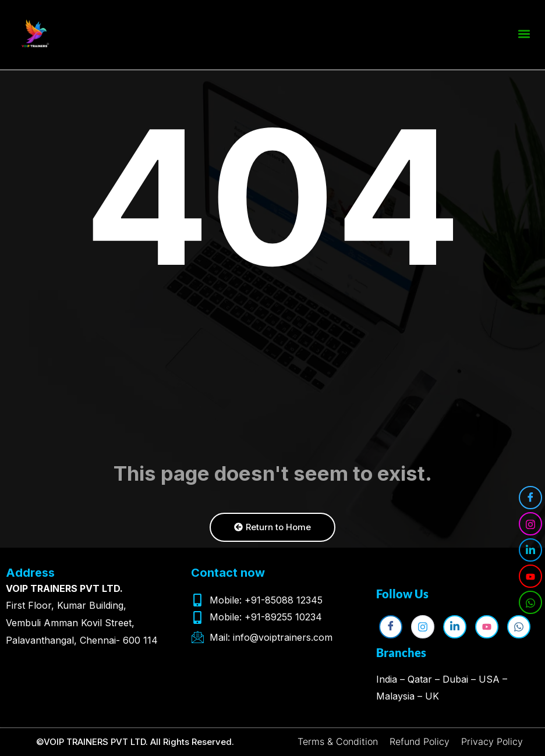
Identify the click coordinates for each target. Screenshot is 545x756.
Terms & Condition (338, 741)
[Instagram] (530, 524)
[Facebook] (530, 498)
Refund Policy (420, 741)
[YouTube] (530, 576)
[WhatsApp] (530, 602)
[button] (524, 32)
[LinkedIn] (530, 550)
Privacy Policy (492, 741)
